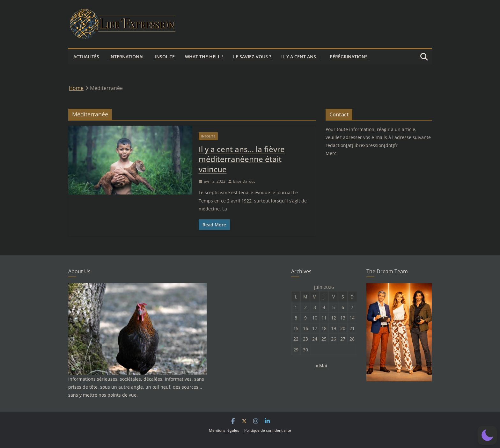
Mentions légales (224, 430)
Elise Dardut (244, 181)
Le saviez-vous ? (252, 57)
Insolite (165, 57)
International (127, 57)
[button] (487, 435)
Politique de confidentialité (268, 430)
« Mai (321, 366)
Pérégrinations (349, 57)
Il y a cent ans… (300, 57)
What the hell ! (204, 57)
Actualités (86, 57)
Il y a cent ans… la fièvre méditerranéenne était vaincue (242, 159)
